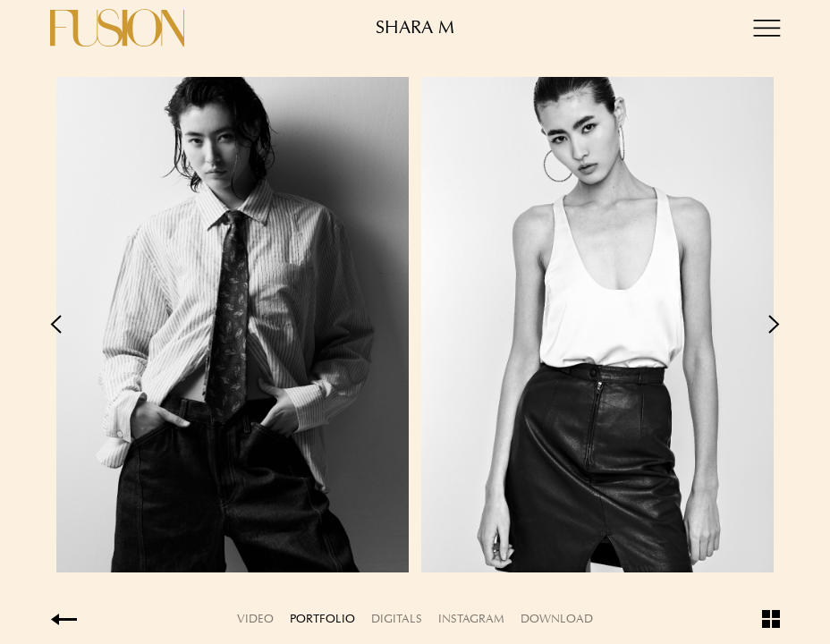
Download (557, 619)
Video (255, 619)
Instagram (471, 619)
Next (597, 324)
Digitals (397, 619)
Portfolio (322, 619)
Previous (233, 324)
